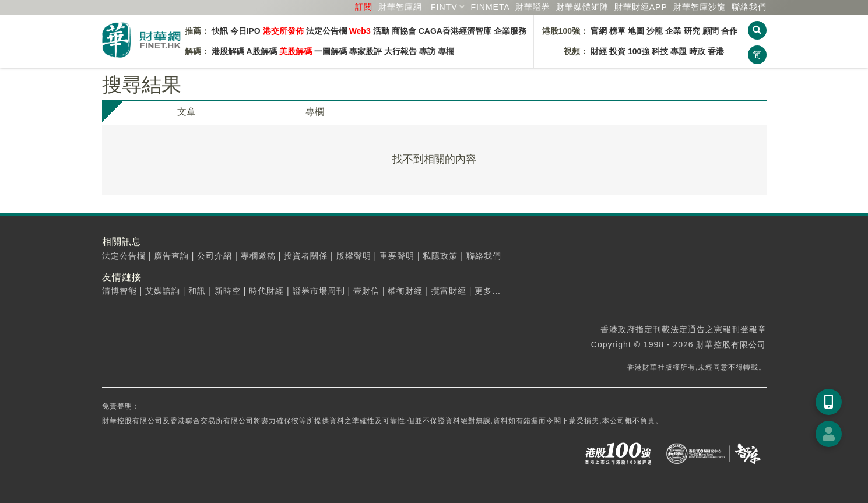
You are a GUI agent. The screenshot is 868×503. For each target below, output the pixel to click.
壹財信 (366, 291)
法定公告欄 (326, 31)
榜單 (617, 31)
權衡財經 (405, 291)
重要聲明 (397, 256)
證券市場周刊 (319, 291)
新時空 (228, 291)
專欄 (446, 51)
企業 (673, 31)
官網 (599, 31)
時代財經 (266, 291)
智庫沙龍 (700, 7)
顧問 (711, 31)
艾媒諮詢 (163, 291)
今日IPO (245, 31)
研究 (692, 31)
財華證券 (533, 7)
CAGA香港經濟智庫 (455, 31)
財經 (599, 51)
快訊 (220, 31)
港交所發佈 (283, 31)
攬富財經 (449, 291)
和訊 (197, 291)
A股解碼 (262, 51)
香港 (716, 51)
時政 (697, 51)
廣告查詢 (171, 256)
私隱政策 (440, 256)
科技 (660, 51)
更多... (488, 291)
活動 (381, 31)
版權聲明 (354, 256)
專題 (679, 51)
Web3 (360, 31)
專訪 (427, 51)
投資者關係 (306, 256)
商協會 (404, 31)
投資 (617, 51)
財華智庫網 (400, 7)
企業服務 (510, 31)
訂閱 (364, 7)
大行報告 (400, 51)
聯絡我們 (749, 7)
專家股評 (366, 51)
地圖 (636, 31)
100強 (639, 51)
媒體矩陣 (582, 7)
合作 (729, 31)
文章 (187, 112)
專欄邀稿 (258, 256)
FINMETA (490, 7)
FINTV (444, 7)
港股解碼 (228, 51)
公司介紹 (215, 256)
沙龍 (655, 31)
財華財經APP (641, 7)
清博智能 (120, 291)
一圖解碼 (331, 51)
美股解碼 (296, 51)
